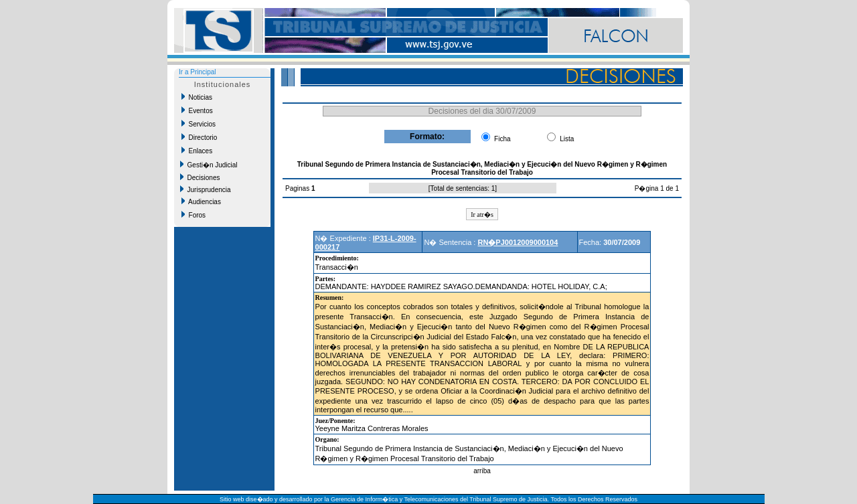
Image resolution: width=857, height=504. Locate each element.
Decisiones (200, 177)
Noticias (197, 97)
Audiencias (201, 201)
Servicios (199, 124)
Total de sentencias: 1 (463, 188)
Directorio (199, 137)
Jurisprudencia (206, 189)
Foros (193, 215)
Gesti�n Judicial (209, 165)
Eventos (197, 110)
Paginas (298, 188)
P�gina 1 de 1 (657, 188)
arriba (482, 471)
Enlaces (197, 151)
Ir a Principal (198, 72)
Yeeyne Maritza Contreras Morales (372, 428)
